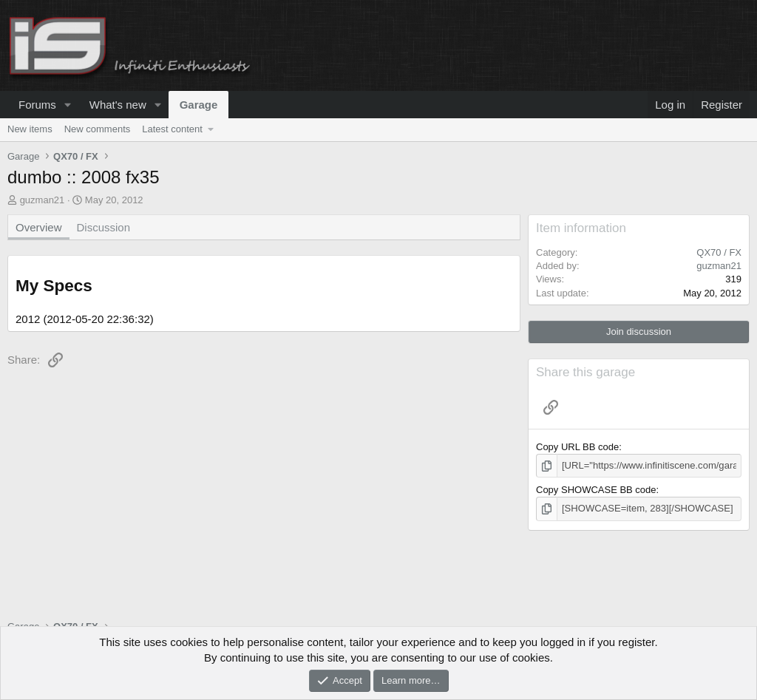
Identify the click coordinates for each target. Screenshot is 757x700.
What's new (118, 105)
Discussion (104, 227)
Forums (37, 105)
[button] (68, 105)
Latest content (172, 129)
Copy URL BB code (577, 447)
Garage (199, 105)
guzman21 (43, 200)
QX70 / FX (719, 252)
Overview (39, 227)
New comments (98, 129)
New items (30, 129)
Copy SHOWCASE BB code (596, 490)
